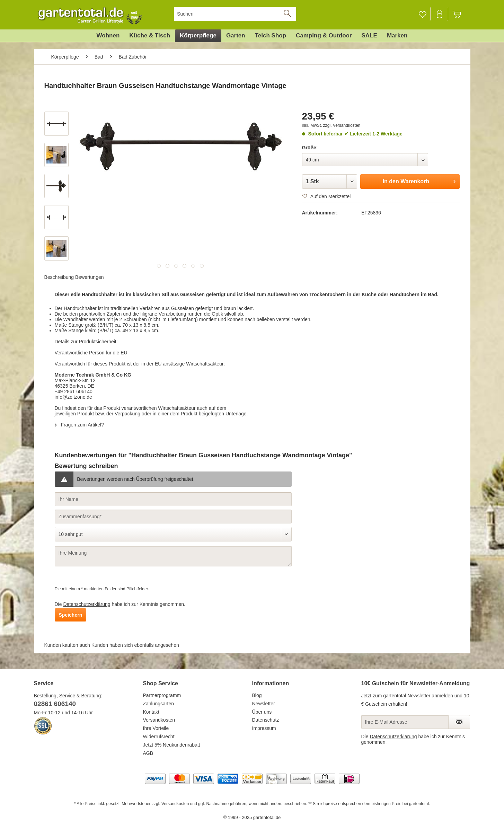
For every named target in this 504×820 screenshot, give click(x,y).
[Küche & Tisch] (150, 36)
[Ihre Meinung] (173, 556)
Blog (257, 695)
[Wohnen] (108, 36)
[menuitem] (235, 14)
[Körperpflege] (198, 36)
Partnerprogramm (162, 695)
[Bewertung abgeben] (173, 534)
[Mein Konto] (440, 14)
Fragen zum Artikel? (79, 425)
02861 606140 (55, 704)
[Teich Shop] (271, 36)
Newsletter (264, 704)
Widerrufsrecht (159, 737)
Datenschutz (266, 720)
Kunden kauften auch (67, 645)
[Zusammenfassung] (173, 517)
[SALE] (369, 36)
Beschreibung (59, 277)
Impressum (264, 728)
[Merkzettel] (422, 14)
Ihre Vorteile (156, 728)
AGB (148, 753)
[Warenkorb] (460, 14)
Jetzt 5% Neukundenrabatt (172, 745)
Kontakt (151, 712)
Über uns (262, 712)
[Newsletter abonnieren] (459, 722)
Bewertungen (90, 277)
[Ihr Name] (173, 499)
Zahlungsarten (159, 704)
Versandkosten (159, 720)
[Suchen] (235, 14)
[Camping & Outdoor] (324, 36)
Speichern (71, 615)
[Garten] (236, 36)
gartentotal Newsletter (407, 696)
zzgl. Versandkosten (342, 125)
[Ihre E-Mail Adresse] (405, 722)
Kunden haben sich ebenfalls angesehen (135, 645)
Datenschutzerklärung (87, 604)
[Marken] (397, 36)
